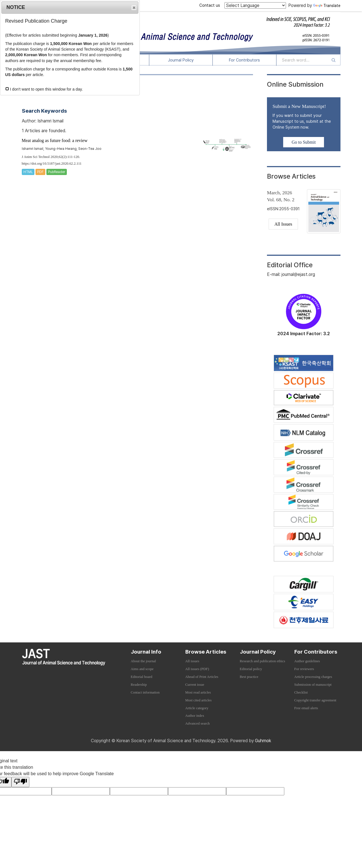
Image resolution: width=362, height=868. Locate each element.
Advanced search (198, 723)
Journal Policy (181, 60)
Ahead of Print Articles (202, 677)
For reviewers (304, 669)
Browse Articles (206, 652)
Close (134, 8)
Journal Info (146, 652)
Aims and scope (142, 669)
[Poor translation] (20, 782)
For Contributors (244, 60)
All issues (192, 661)
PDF (40, 172)
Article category (197, 708)
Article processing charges (313, 677)
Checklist (301, 692)
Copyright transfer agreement (315, 700)
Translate (327, 6)
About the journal (143, 661)
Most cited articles (199, 700)
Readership (139, 685)
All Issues (283, 224)
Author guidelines (307, 661)
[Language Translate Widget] (255, 5)
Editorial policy (251, 669)
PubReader (57, 172)
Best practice (249, 677)
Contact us (210, 5)
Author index (195, 716)
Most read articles (198, 692)
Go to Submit (304, 142)
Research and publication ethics (262, 661)
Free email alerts (306, 708)
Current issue (195, 685)
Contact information (145, 692)
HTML (28, 172)
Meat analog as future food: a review (55, 140)
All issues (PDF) (197, 669)
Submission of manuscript (313, 685)
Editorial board (142, 677)
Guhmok (263, 741)
